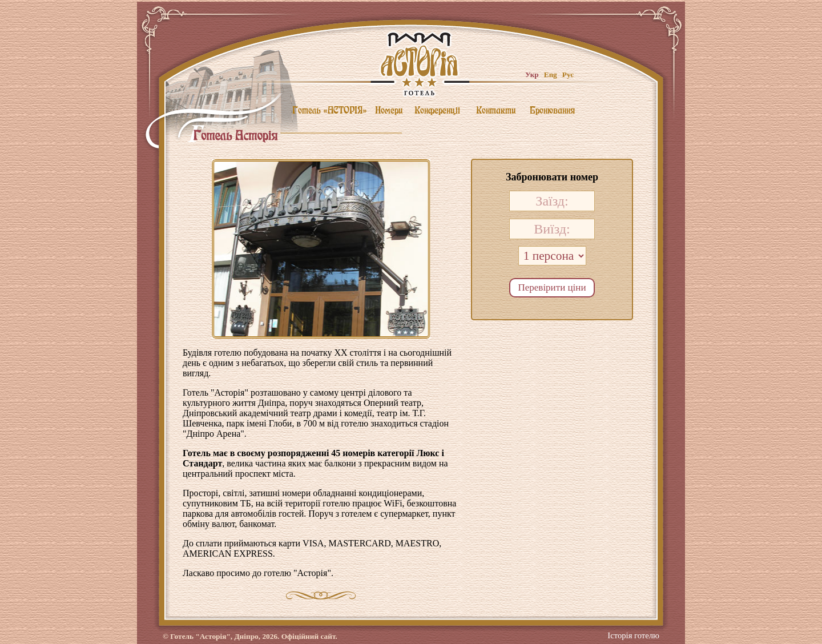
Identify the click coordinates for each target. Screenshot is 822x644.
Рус (568, 75)
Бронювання (552, 110)
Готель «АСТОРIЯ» (330, 110)
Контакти (496, 110)
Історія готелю (633, 632)
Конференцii (437, 110)
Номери (389, 110)
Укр (532, 75)
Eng (551, 75)
